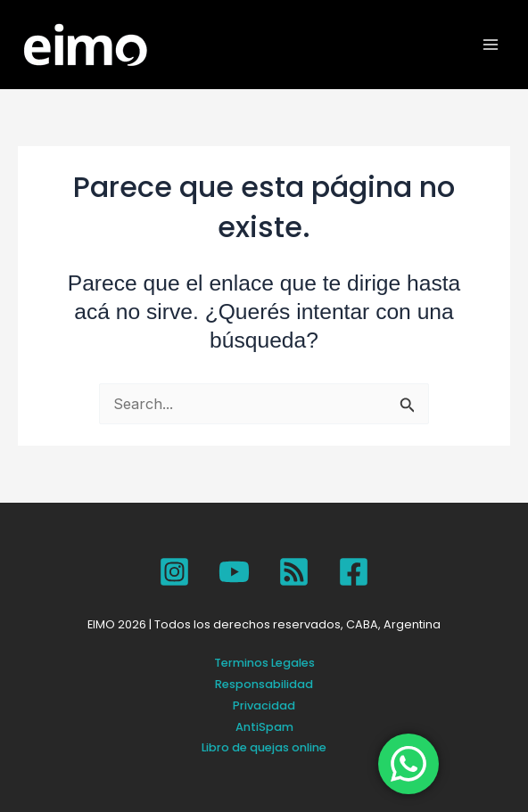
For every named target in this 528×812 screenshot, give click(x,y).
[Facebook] (354, 572)
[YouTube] (234, 572)
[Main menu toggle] (491, 45)
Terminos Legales (264, 663)
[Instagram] (174, 572)
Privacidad (264, 705)
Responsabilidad (264, 684)
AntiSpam (264, 727)
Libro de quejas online (264, 747)
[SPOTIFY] (294, 572)
